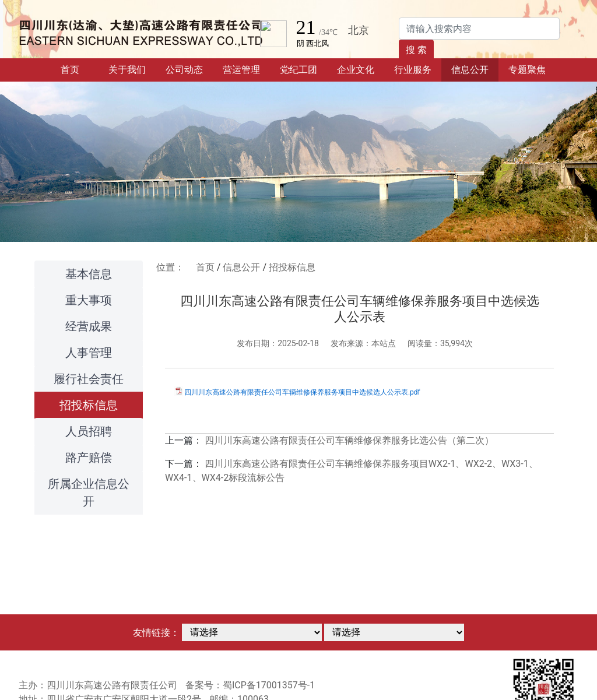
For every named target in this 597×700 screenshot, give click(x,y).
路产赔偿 (89, 458)
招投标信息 (89, 405)
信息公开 (241, 267)
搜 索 (416, 50)
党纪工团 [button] (298, 70)
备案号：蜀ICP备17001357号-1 (250, 685)
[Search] (479, 29)
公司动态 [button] (184, 70)
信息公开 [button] (470, 70)
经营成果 (89, 326)
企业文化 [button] (356, 70)
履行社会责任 (89, 379)
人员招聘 (89, 431)
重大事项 (89, 300)
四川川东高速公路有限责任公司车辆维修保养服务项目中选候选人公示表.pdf (302, 392)
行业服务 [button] (413, 70)
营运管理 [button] (241, 70)
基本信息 (89, 274)
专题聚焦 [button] (527, 70)
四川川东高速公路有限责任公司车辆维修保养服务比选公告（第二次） (349, 440)
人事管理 (89, 353)
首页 (80, 69)
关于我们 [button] (127, 70)
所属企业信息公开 (89, 493)
